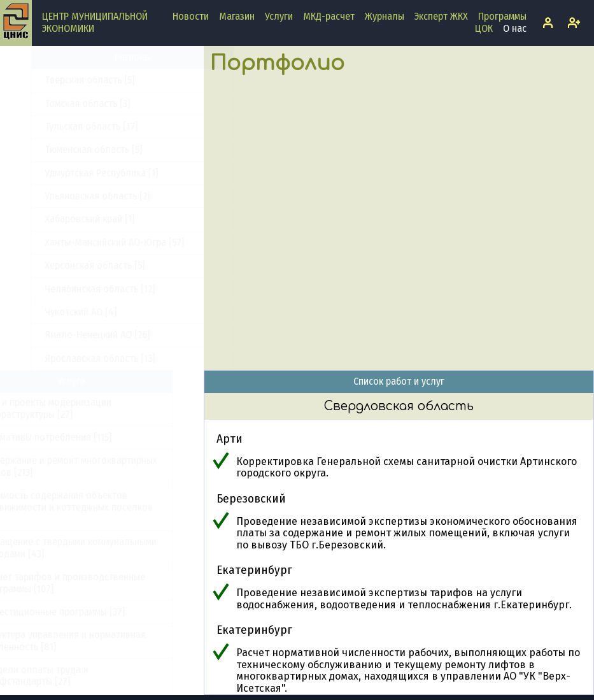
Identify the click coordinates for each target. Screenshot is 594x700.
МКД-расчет (329, 16)
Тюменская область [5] (63, 319)
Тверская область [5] (59, 249)
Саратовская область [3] (67, 111)
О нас (515, 28)
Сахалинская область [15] (68, 133)
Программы (502, 16)
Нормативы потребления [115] (78, 437)
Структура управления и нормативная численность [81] (95, 640)
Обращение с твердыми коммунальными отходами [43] (101, 547)
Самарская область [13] (64, 87)
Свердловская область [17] (72, 157)
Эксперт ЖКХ (441, 16)
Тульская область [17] (60, 296)
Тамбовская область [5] (64, 226)
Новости (191, 16)
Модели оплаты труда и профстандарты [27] (67, 675)
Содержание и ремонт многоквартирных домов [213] (101, 466)
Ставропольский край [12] (68, 203)
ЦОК (484, 28)
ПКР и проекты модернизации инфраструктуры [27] (78, 408)
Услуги (279, 16)
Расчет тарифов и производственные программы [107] (95, 582)
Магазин (237, 16)
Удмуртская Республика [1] (71, 342)
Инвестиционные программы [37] (85, 612)
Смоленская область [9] (65, 180)
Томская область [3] (57, 273)
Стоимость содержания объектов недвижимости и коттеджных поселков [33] (99, 507)
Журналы (385, 16)
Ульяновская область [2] (67, 365)
